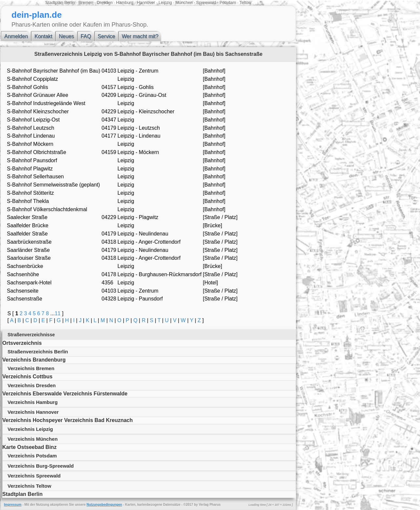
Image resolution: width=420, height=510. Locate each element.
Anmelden (16, 36)
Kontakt (43, 36)
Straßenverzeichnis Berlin (38, 352)
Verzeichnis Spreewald (34, 476)
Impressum (13, 505)
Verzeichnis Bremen (31, 368)
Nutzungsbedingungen (104, 505)
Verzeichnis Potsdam (32, 456)
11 (58, 313)
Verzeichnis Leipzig (30, 429)
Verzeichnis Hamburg (33, 402)
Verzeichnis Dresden (32, 385)
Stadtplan (54, 2)
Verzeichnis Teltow (29, 486)
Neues (66, 36)
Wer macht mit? (140, 36)
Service (106, 36)
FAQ (86, 36)
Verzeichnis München (33, 439)
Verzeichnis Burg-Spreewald (41, 466)
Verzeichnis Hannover (33, 412)
